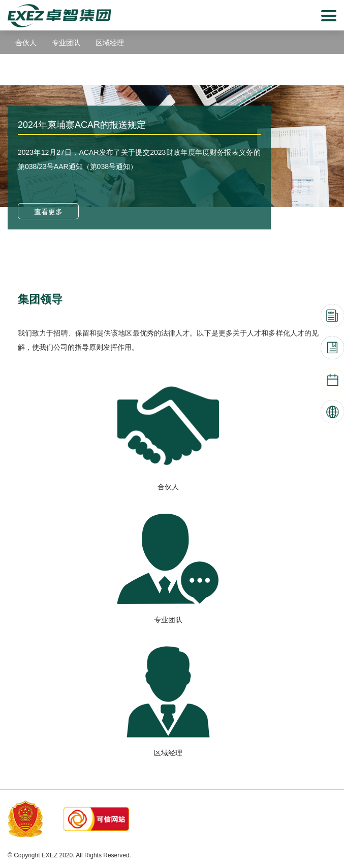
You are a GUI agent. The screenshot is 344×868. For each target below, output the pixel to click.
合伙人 (26, 43)
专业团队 (66, 43)
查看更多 (48, 212)
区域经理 (110, 43)
